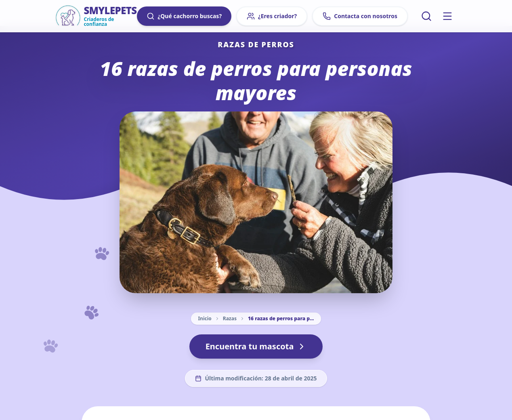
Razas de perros (256, 44)
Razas (230, 319)
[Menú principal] (447, 16)
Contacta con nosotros (360, 16)
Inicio (205, 319)
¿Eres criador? (272, 16)
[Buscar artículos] (426, 16)
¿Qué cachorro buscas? (184, 16)
